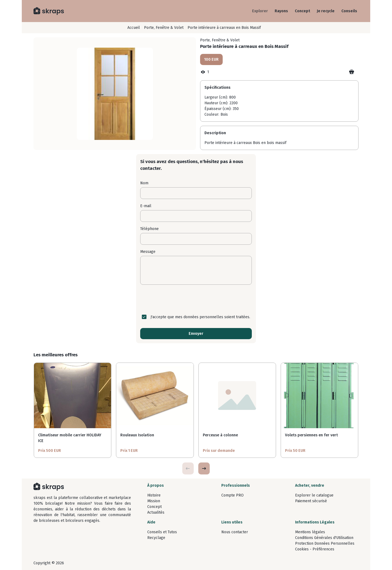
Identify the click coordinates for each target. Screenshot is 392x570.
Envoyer (196, 334)
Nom (144, 183)
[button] (204, 468)
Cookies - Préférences (315, 549)
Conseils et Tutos (162, 532)
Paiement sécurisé (311, 501)
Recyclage (156, 538)
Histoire (154, 495)
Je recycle (326, 11)
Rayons (281, 11)
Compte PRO (232, 495)
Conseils (349, 11)
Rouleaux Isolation (137, 435)
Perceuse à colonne (220, 435)
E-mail (146, 206)
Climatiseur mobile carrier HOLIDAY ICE (70, 438)
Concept (302, 11)
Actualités (156, 512)
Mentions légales (310, 532)
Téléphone (149, 229)
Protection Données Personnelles (325, 543)
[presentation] (196, 299)
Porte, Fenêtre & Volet (164, 28)
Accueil (134, 28)
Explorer (260, 11)
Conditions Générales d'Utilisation (324, 538)
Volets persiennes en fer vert (311, 435)
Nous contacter (235, 532)
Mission (154, 501)
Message (148, 252)
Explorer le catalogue (314, 495)
